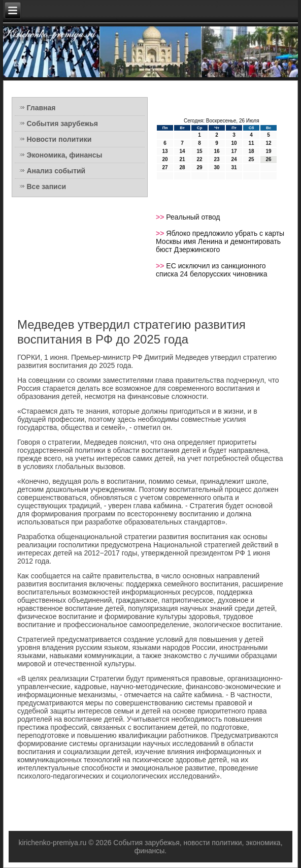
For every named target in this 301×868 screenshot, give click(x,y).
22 (199, 159)
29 (199, 167)
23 (216, 159)
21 (182, 159)
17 (234, 151)
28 (182, 167)
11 (251, 143)
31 (234, 167)
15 (199, 151)
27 (165, 167)
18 (251, 151)
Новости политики (59, 139)
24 (234, 159)
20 (165, 159)
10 (234, 143)
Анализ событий (56, 171)
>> (161, 217)
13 (165, 151)
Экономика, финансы (65, 155)
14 (182, 151)
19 (268, 151)
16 (216, 151)
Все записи (47, 187)
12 (268, 143)
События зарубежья (62, 123)
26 (268, 159)
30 (216, 167)
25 (251, 159)
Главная (41, 108)
